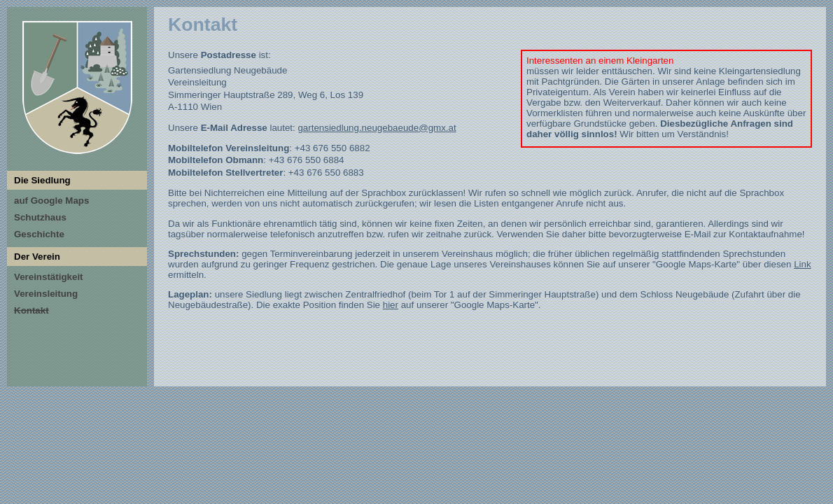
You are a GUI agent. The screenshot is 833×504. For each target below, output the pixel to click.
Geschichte (39, 234)
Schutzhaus (40, 217)
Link (802, 264)
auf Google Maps (51, 201)
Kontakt (31, 310)
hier (391, 305)
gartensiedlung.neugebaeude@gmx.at (377, 128)
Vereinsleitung (46, 294)
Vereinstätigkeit (49, 277)
